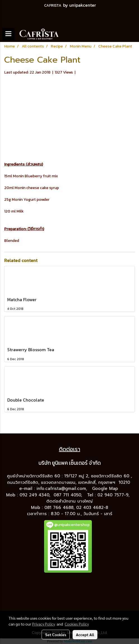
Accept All (85, 634)
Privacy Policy (44, 624)
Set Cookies (56, 634)
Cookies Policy (77, 624)
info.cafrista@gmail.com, (63, 489)
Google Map (106, 489)
